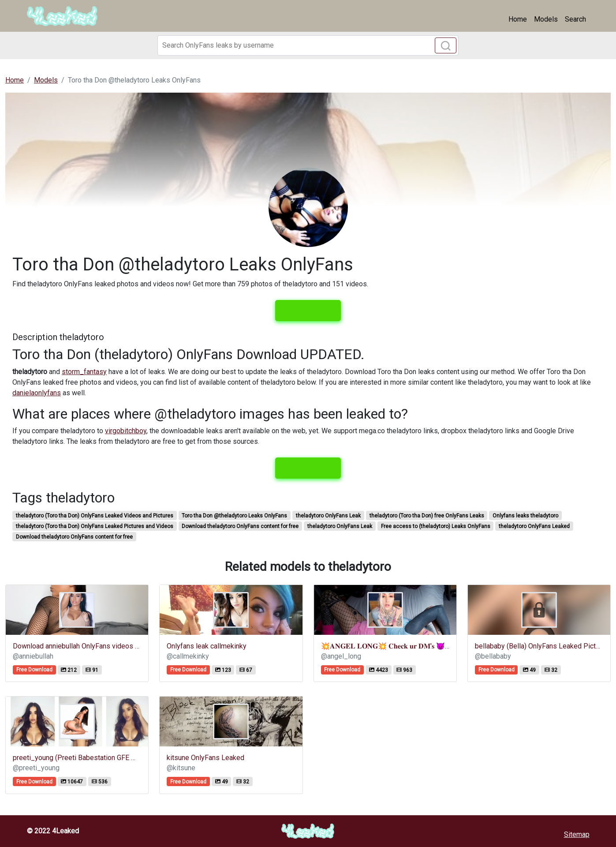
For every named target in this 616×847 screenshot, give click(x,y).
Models (546, 19)
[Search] (308, 45)
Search (575, 19)
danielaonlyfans (37, 393)
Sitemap (577, 834)
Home (518, 19)
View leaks (308, 311)
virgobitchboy (126, 431)
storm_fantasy (84, 372)
